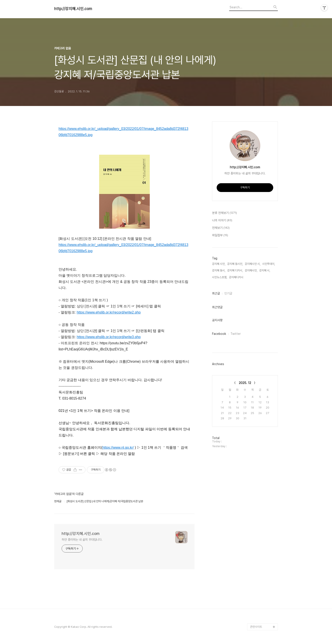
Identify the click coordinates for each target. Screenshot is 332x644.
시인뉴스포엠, (220, 277)
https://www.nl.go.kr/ (118, 448)
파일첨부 (220, 235)
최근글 (216, 293)
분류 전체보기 (224, 213)
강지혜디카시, (237, 277)
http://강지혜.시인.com (73, 9)
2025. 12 (245, 383)
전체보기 (221, 228)
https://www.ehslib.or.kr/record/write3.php (109, 337)
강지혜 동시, (219, 270)
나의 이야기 (222, 221)
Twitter (236, 334)
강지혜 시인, (219, 264)
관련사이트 (256, 627)
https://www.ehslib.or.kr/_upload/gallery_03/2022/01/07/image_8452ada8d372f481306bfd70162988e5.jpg (123, 132)
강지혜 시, (265, 270)
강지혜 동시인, (235, 264)
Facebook (219, 334)
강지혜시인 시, (253, 264)
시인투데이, (269, 264)
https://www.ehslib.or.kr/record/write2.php (109, 312)
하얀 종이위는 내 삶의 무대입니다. (82, 540)
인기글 (228, 293)
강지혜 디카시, (235, 270)
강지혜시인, (251, 270)
